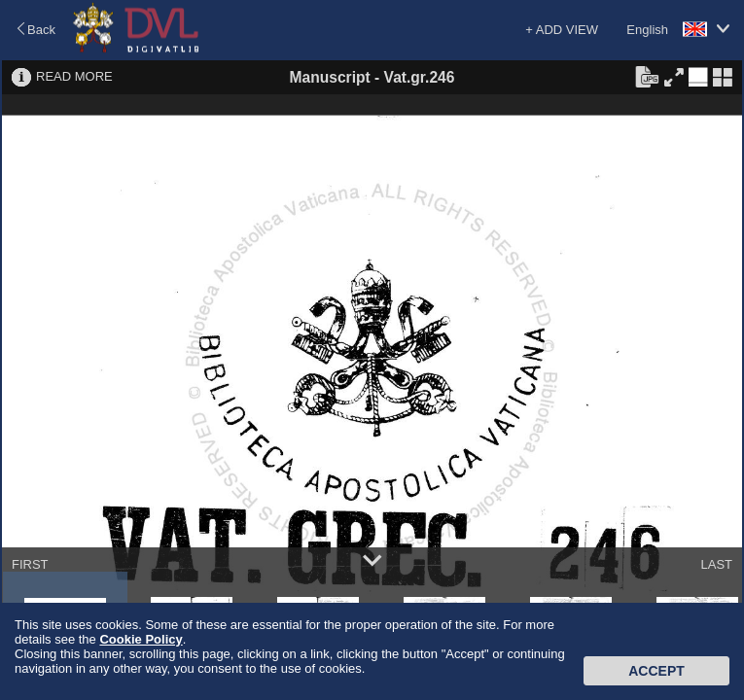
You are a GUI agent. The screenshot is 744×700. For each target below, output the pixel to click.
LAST (716, 564)
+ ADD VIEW (562, 30)
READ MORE (74, 76)
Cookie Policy (141, 639)
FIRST (30, 564)
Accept (656, 671)
